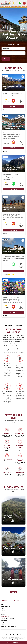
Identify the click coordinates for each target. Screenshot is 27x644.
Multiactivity (20, 434)
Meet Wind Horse (5, 606)
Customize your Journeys (8, 619)
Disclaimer (4, 613)
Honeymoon (20, 473)
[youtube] (14, 634)
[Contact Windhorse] (20, 3)
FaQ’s (2, 623)
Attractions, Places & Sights (8, 627)
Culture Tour (7, 459)
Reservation (4, 621)
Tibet (15, 609)
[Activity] (13, 53)
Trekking (7, 434)
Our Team (4, 608)
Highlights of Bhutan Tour (13, 252)
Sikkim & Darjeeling (18, 611)
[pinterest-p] (17, 634)
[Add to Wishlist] (23, 77)
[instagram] (21, 634)
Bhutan (15, 603)
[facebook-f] (7, 634)
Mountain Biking (20, 460)
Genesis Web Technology (14, 640)
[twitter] (10, 634)
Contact (3, 611)
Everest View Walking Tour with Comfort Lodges (13, 127)
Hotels (3, 625)
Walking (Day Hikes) (20, 446)
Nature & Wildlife (7, 446)
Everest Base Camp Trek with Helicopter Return (13, 169)
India (15, 607)
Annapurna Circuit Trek (12, 293)
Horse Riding (7, 473)
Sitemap (3, 615)
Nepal (15, 605)
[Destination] (13, 48)
